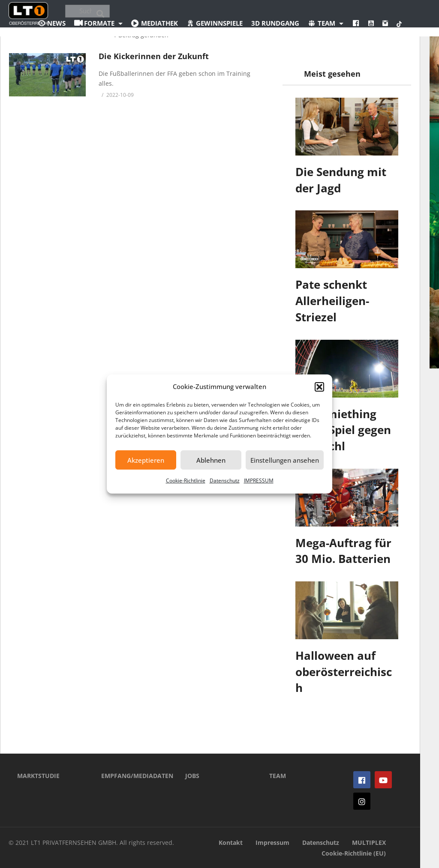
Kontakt (231, 843)
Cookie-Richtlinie (186, 480)
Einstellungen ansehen (285, 460)
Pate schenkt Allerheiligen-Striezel (332, 301)
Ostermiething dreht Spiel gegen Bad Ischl (343, 430)
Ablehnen (211, 460)
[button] (319, 387)
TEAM (278, 776)
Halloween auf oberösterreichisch (344, 672)
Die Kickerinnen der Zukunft (154, 56)
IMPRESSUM (259, 480)
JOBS (192, 776)
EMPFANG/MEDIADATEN (130, 776)
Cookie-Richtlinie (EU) (354, 853)
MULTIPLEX (369, 843)
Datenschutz (225, 480)
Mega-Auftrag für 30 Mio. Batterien (343, 551)
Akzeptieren (146, 460)
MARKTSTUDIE (38, 776)
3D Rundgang (275, 23)
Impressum (272, 843)
